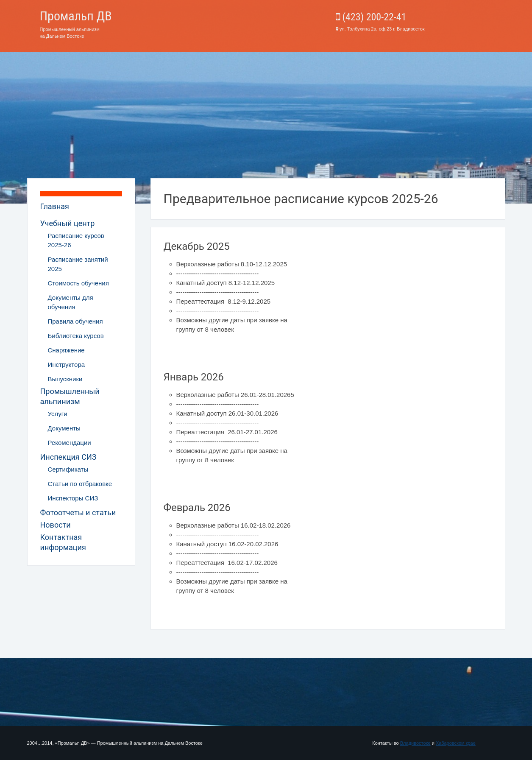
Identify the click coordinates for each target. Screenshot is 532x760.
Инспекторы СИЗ (73, 498)
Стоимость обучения (78, 283)
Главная (55, 206)
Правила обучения (75, 321)
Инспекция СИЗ (68, 457)
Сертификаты (68, 469)
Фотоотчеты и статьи (78, 513)
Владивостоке (415, 743)
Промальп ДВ (76, 16)
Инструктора (67, 365)
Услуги (58, 414)
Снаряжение (66, 350)
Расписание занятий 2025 (78, 264)
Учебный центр (68, 223)
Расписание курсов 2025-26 (76, 240)
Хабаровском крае (456, 743)
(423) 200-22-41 (371, 17)
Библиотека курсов (76, 336)
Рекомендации (70, 443)
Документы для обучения (71, 302)
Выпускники (65, 379)
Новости (56, 525)
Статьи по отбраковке (80, 484)
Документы (64, 428)
